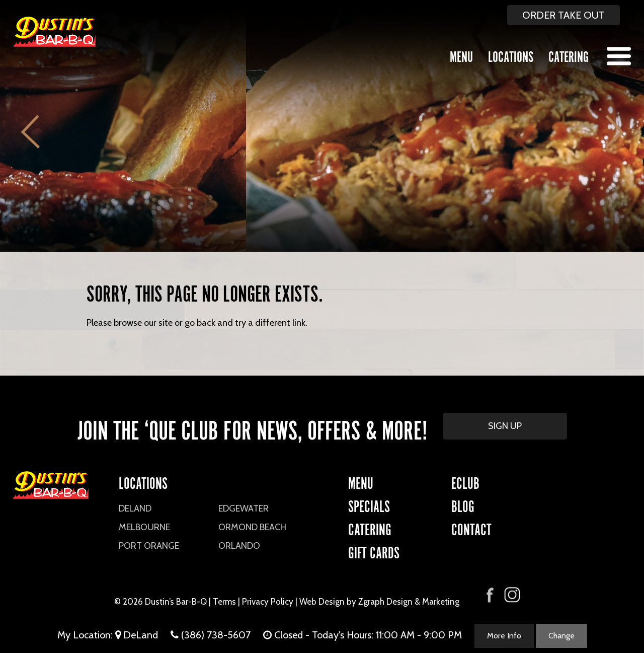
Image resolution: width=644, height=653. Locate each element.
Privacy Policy (268, 602)
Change (561, 636)
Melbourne (144, 527)
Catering (569, 55)
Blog (463, 505)
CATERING (370, 528)
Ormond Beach (252, 527)
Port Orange (149, 546)
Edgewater (244, 509)
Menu (461, 55)
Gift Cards (374, 551)
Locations (511, 55)
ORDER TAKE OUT (563, 15)
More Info (504, 636)
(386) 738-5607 (216, 635)
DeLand (135, 509)
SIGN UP (505, 426)
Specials (369, 505)
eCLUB (465, 482)
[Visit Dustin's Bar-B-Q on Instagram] (512, 595)
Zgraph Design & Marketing (409, 602)
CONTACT (471, 528)
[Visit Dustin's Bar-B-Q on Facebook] (490, 594)
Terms (224, 602)
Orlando (239, 546)
